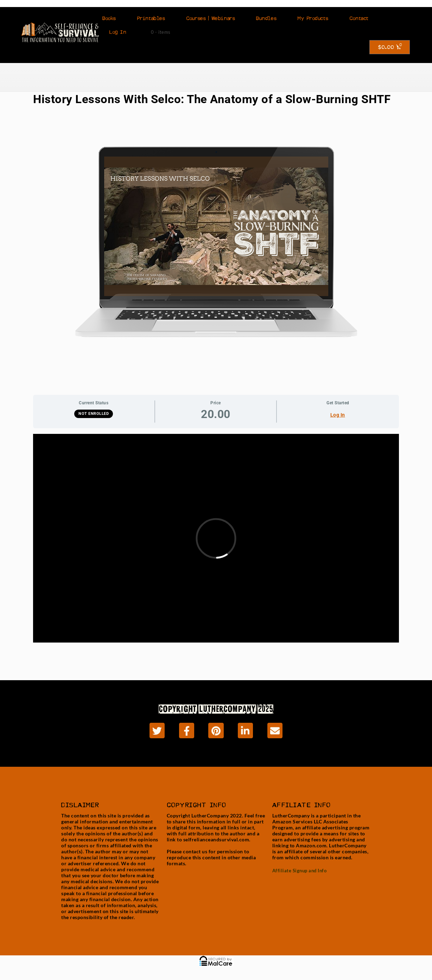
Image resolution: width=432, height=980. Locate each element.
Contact (359, 18)
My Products (313, 18)
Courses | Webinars (211, 18)
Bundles (266, 18)
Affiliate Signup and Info (300, 871)
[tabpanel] (216, 544)
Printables (151, 18)
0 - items (161, 32)
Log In (118, 32)
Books (109, 18)
